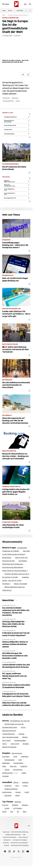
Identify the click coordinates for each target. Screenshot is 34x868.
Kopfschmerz (7, 792)
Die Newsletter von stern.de (20, 721)
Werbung (6, 843)
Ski (18, 812)
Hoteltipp (18, 802)
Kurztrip (5, 805)
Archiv (23, 727)
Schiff (4, 812)
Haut (17, 786)
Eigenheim (25, 757)
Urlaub (7, 770)
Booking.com (6, 98)
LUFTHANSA (17, 808)
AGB (24, 835)
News (4, 11)
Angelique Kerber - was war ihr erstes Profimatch (16, 580)
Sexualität (8, 795)
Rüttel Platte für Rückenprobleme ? (15, 571)
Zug (12, 812)
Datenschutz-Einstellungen (19, 843)
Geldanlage (6, 763)
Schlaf (27, 792)
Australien (6, 757)
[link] (30, 4)
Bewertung (15, 98)
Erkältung (8, 786)
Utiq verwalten (23, 837)
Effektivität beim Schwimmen (13, 564)
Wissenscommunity (9, 731)
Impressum (6, 832)
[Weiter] (30, 11)
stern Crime (15, 744)
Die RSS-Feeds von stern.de (14, 724)
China (15, 757)
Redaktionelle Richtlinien (13, 835)
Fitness (25, 786)
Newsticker (8, 600)
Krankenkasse (18, 763)
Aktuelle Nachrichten (10, 727)
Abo (25, 4)
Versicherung (18, 770)
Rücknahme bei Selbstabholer (13, 567)
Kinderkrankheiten (11, 789)
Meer (25, 812)
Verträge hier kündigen (20, 840)
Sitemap (21, 734)
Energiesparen (10, 760)
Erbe (20, 760)
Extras (10, 11)
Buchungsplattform (8, 101)
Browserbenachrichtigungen (20, 845)
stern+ (5, 744)
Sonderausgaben (20, 740)
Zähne (17, 795)
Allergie (16, 782)
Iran (27, 11)
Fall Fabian (20, 11)
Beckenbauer (7, 558)
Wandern (25, 805)
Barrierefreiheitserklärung (20, 832)
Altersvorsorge (17, 753)
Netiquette (7, 840)
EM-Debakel (23, 561)
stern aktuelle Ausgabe (10, 737)
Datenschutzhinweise (10, 837)
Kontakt (7, 845)
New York (13, 766)
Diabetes (25, 782)
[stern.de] (16, 4)
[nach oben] (29, 826)
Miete (4, 766)
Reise (4, 15)
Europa (18, 101)
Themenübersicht (8, 734)
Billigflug (15, 805)
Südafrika (24, 766)
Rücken (18, 792)
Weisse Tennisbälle (20, 584)
